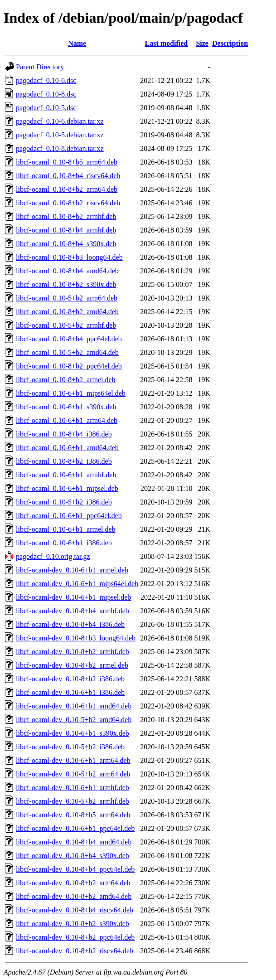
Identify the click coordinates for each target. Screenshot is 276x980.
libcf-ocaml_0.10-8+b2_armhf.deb (66, 216)
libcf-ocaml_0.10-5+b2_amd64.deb (67, 352)
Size (202, 43)
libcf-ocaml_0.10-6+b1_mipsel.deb (67, 488)
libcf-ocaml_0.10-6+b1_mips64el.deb (71, 393)
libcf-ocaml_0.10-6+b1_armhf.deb (66, 475)
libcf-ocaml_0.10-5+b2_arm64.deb (67, 298)
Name (77, 43)
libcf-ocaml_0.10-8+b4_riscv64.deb (68, 176)
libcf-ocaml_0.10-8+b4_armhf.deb (66, 230)
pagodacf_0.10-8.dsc (46, 94)
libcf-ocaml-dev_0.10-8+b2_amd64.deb (74, 896)
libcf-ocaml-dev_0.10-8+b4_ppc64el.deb (75, 869)
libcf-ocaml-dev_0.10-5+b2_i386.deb (70, 747)
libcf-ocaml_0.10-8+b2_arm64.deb (67, 189)
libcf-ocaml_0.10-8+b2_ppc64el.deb (69, 366)
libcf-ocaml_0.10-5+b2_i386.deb (64, 502)
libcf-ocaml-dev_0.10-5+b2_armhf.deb (73, 801)
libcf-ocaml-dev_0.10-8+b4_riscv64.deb (75, 910)
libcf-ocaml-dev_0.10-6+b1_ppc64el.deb (75, 828)
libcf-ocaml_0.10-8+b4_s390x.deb (66, 244)
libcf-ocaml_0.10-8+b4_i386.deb (64, 434)
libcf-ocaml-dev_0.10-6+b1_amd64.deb (74, 706)
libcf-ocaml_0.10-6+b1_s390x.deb (66, 407)
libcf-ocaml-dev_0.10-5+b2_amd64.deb (74, 720)
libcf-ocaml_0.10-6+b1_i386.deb (64, 543)
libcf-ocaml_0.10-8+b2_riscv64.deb (68, 203)
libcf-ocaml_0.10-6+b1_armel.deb (66, 529)
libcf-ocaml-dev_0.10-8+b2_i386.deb (70, 679)
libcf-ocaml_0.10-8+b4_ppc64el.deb (69, 339)
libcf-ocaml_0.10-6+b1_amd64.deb (67, 448)
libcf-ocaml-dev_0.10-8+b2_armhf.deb (73, 652)
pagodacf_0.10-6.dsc (46, 80)
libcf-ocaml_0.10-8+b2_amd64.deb (67, 312)
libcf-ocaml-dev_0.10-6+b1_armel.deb (72, 570)
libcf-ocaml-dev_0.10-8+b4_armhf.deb (73, 611)
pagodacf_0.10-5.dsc (46, 108)
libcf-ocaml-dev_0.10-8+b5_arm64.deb (73, 815)
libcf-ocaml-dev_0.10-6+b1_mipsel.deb (73, 597)
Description (230, 43)
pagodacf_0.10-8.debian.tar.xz (60, 148)
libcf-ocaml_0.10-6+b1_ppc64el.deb (69, 516)
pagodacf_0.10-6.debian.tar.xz (60, 121)
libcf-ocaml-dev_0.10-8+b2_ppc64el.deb (75, 937)
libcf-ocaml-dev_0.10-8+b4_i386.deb (70, 624)
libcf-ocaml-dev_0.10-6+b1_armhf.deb (73, 788)
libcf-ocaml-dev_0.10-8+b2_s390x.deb (73, 924)
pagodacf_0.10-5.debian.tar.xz (60, 135)
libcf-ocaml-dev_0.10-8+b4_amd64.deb (74, 842)
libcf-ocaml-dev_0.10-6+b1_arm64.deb (73, 760)
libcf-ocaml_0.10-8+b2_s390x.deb (66, 284)
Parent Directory (40, 67)
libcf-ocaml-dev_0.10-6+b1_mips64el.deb (77, 584)
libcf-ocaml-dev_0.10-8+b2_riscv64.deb (75, 951)
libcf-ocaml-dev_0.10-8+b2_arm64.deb (73, 883)
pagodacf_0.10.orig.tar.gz (53, 556)
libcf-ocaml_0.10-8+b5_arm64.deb (67, 162)
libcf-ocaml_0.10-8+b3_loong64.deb (69, 257)
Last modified (167, 43)
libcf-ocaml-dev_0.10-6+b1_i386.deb (70, 692)
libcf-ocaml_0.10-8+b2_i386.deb (64, 461)
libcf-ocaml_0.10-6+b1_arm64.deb (67, 420)
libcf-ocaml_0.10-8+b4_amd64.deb (67, 271)
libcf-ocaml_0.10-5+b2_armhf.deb (66, 325)
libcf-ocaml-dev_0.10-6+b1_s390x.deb (73, 733)
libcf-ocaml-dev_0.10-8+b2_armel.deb (72, 665)
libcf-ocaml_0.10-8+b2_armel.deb (66, 380)
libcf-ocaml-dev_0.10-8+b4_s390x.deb (73, 856)
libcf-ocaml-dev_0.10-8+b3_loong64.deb (76, 638)
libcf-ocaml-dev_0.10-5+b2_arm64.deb (73, 774)
